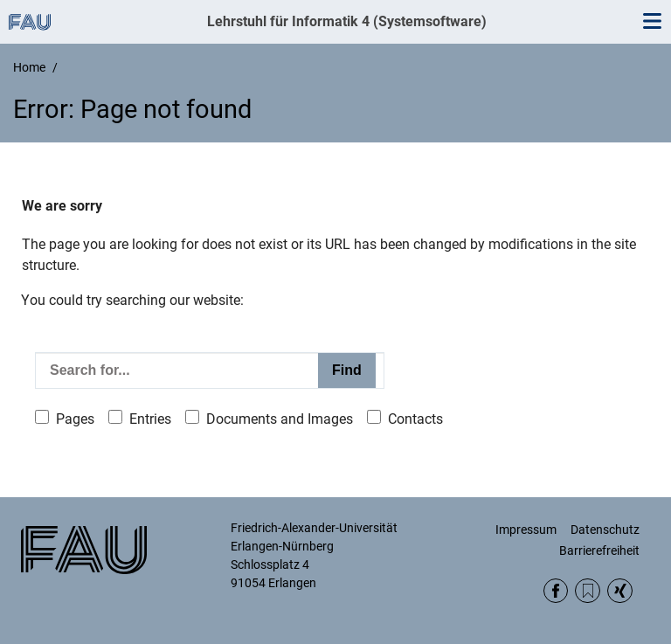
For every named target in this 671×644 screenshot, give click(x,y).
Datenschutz (605, 530)
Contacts (415, 419)
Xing (620, 591)
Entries (150, 419)
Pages (75, 419)
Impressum (526, 530)
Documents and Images (280, 419)
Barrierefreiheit (599, 551)
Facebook (556, 591)
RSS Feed (588, 591)
